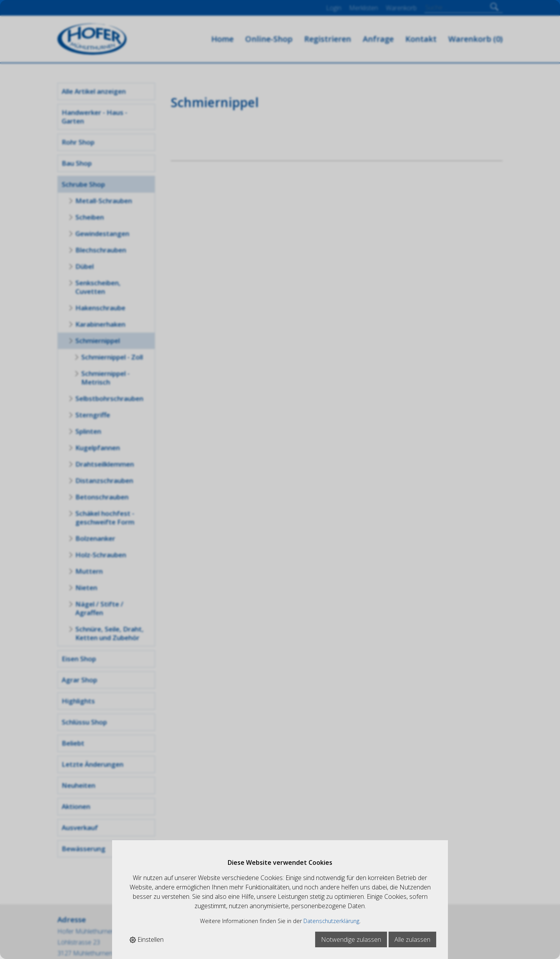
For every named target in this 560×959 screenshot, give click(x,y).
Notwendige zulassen (351, 939)
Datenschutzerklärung (331, 921)
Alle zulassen (412, 939)
